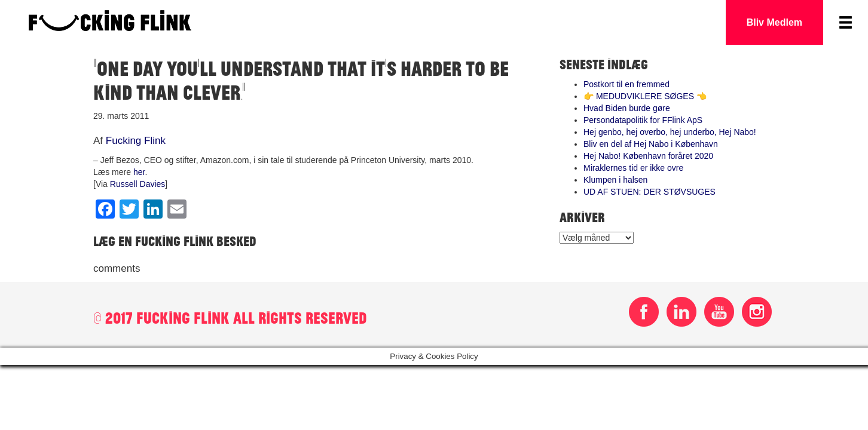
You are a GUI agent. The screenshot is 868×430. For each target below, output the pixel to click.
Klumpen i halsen (615, 180)
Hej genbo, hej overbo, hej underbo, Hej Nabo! (670, 132)
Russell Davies (138, 184)
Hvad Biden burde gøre (627, 108)
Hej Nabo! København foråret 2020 (648, 156)
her (139, 172)
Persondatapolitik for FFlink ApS (643, 120)
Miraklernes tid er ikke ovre (633, 168)
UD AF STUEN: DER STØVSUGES (650, 192)
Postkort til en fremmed (626, 84)
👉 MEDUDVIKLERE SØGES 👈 (645, 96)
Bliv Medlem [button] (774, 22)
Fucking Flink (136, 141)
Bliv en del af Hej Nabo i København (651, 144)
